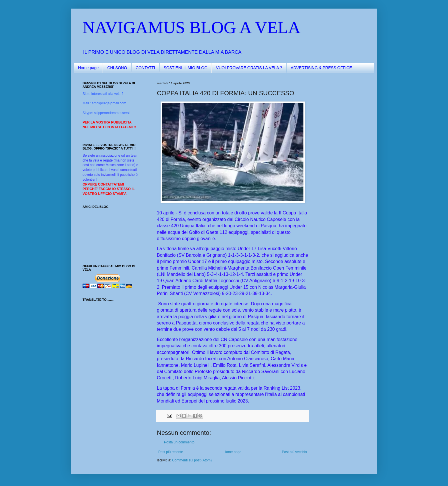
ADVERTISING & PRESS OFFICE (321, 68)
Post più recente (171, 452)
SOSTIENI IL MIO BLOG (186, 68)
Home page (88, 68)
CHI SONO (117, 68)
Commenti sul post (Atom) (192, 460)
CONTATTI (145, 68)
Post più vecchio (294, 452)
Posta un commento (179, 442)
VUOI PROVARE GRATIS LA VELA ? (249, 68)
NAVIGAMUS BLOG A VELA (192, 27)
